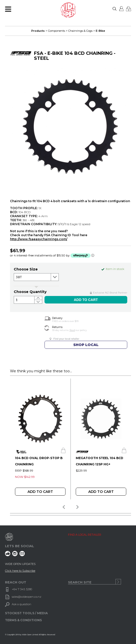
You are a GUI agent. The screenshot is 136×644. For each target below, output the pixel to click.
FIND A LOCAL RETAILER (85, 535)
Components (56, 31)
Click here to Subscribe (20, 571)
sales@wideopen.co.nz (26, 597)
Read (72, 330)
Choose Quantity (30, 292)
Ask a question (21, 604)
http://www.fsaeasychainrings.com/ (39, 239)
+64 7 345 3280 (22, 589)
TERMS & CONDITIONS (23, 620)
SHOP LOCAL (86, 345)
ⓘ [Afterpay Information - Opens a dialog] (93, 255)
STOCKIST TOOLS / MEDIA (26, 613)
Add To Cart (40, 492)
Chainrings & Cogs (80, 31)
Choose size (26, 269)
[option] (40, 439)
